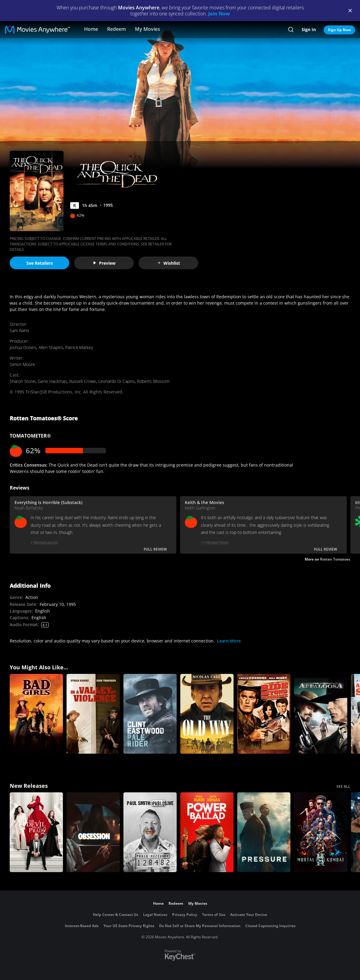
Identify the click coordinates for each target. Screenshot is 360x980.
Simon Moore (22, 364)
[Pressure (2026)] (264, 832)
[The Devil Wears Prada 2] (36, 832)
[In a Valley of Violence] (93, 714)
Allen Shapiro (51, 347)
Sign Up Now (339, 30)
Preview (104, 263)
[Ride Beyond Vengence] (264, 714)
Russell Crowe (83, 381)
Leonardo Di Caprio (116, 381)
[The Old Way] (207, 714)
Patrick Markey (79, 347)
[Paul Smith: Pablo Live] (150, 832)
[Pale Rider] (150, 714)
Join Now (219, 14)
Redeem (116, 29)
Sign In (309, 29)
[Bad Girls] (36, 714)
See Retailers (40, 263)
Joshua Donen (23, 347)
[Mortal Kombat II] (321, 832)
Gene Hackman (52, 381)
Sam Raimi (19, 330)
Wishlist (169, 263)
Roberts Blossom (153, 381)
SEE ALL (343, 786)
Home (91, 29)
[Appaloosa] (321, 714)
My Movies (147, 29)
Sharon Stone (23, 381)
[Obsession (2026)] (93, 832)
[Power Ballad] (207, 832)
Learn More (229, 641)
